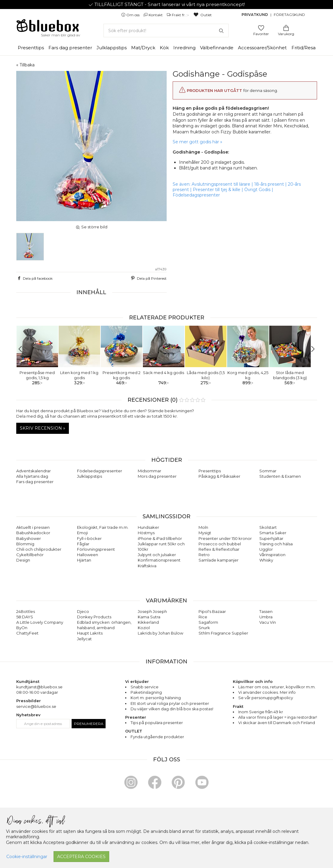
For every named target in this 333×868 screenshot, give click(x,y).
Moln (203, 527)
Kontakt (154, 15)
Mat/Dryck (143, 48)
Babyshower (29, 538)
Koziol (144, 628)
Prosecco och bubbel (220, 544)
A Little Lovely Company (40, 622)
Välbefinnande (217, 48)
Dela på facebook (35, 278)
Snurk (204, 628)
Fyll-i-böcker (89, 538)
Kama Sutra (149, 617)
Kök (164, 48)
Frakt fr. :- (178, 15)
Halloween (88, 555)
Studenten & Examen (280, 476)
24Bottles (26, 611)
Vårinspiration (272, 555)
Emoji (82, 533)
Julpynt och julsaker (157, 555)
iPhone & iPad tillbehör (160, 538)
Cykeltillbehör (30, 555)
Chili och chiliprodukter (39, 549)
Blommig (25, 544)
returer (277, 687)
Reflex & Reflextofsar (219, 549)
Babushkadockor (33, 533)
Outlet (202, 15)
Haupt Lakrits (90, 633)
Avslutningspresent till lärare (221, 184)
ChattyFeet (27, 633)
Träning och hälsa (276, 544)
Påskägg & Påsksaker (219, 476)
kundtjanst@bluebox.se (39, 687)
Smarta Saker (273, 533)
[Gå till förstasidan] (48, 28)
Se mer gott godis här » (197, 142)
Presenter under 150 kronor (225, 538)
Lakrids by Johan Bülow (160, 633)
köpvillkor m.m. (301, 687)
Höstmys (146, 533)
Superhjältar (271, 538)
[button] (23, 349)
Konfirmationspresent (159, 560)
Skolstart (268, 527)
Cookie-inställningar (27, 857)
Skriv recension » (43, 428)
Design (23, 560)
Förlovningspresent (96, 549)
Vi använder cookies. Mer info (267, 692)
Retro (204, 555)
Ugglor (266, 549)
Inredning (184, 48)
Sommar (268, 471)
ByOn (22, 628)
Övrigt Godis (257, 190)
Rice (203, 617)
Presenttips (31, 48)
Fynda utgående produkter (157, 737)
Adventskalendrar (34, 471)
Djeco (83, 611)
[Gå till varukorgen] (286, 27)
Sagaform (208, 622)
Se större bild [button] (91, 227)
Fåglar (83, 544)
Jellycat (84, 639)
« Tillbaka (25, 65)
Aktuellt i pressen (33, 527)
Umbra (266, 617)
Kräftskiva (147, 566)
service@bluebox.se (36, 706)
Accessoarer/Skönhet (262, 48)
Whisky (266, 560)
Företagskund (289, 15)
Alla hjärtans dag (32, 476)
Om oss (131, 15)
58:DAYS (25, 617)
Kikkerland (148, 622)
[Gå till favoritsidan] (261, 27)
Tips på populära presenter (157, 723)
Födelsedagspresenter (196, 195)
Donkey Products (94, 617)
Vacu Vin (268, 622)
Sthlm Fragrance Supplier (223, 633)
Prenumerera (89, 724)
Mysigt (205, 533)
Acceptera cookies (81, 857)
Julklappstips (112, 48)
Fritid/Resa (304, 48)
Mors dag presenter (157, 476)
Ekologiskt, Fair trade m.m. (103, 527)
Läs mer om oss (253, 687)
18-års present (269, 184)
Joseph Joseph (152, 611)
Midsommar (150, 471)
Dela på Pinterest (148, 278)
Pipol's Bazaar (212, 611)
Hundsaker (148, 527)
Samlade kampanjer (219, 560)
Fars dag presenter (70, 48)
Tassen (266, 611)
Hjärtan (84, 560)
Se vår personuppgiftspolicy (266, 698)
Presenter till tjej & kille (217, 190)
